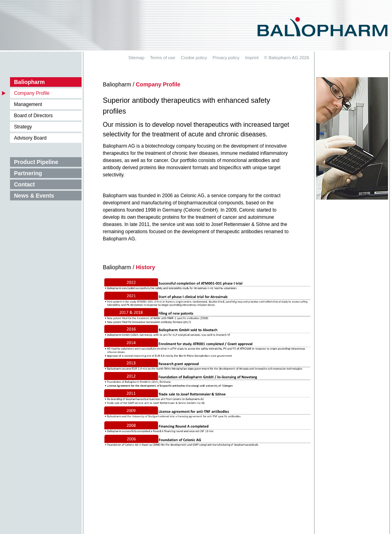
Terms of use (163, 58)
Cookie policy (194, 58)
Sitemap (136, 58)
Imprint (252, 58)
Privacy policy (226, 58)
